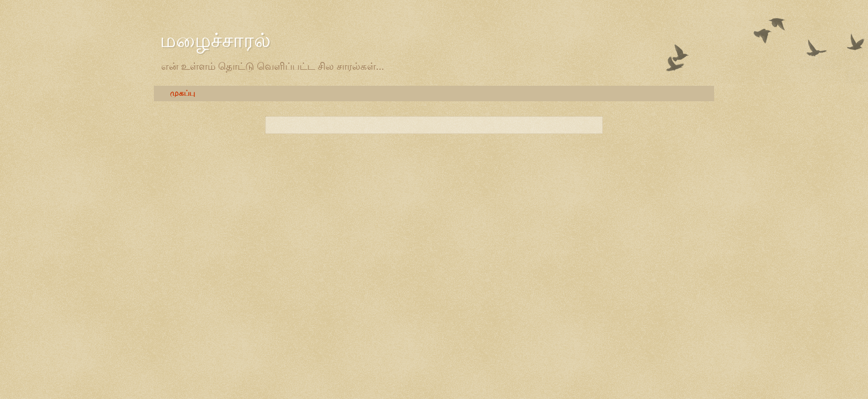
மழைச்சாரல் (215, 40)
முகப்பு (182, 93)
